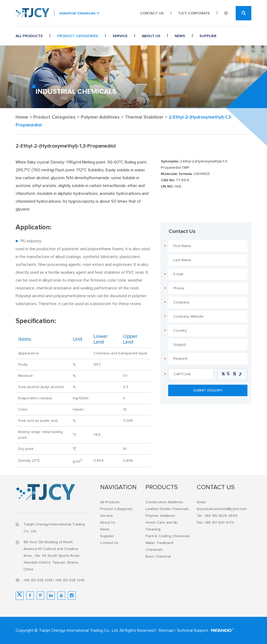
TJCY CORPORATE (194, 13)
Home (22, 117)
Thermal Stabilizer (144, 117)
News (180, 36)
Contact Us (152, 13)
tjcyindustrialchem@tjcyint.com (222, 509)
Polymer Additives (100, 117)
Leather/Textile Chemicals (167, 509)
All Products (29, 36)
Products (162, 487)
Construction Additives (164, 502)
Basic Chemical (158, 557)
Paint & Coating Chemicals (168, 536)
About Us (151, 36)
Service (120, 36)
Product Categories (78, 36)
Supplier (208, 36)
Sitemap (166, 630)
